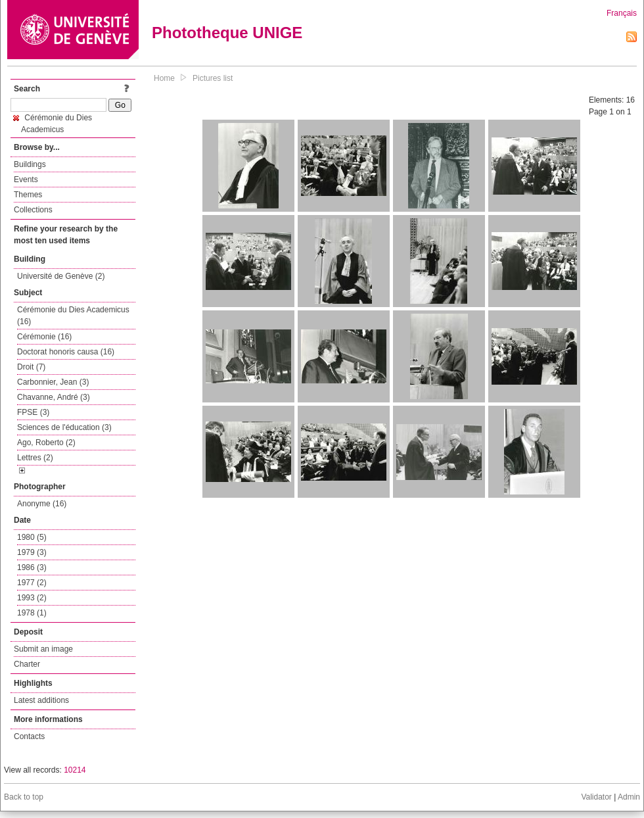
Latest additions (41, 700)
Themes (28, 195)
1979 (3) (32, 552)
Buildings (30, 164)
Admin (629, 797)
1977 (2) (32, 583)
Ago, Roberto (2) (46, 443)
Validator (596, 797)
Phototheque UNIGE (227, 33)
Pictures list (213, 78)
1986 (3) (32, 567)
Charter (27, 664)
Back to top (24, 797)
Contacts (29, 736)
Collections (33, 210)
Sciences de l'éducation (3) (64, 427)
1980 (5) (32, 537)
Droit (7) (31, 367)
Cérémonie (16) (44, 337)
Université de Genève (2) (61, 276)
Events (26, 180)
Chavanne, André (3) (54, 397)
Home (164, 78)
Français (622, 13)
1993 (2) (32, 598)
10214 (75, 770)
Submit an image (43, 649)
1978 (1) (32, 613)
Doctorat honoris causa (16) (66, 352)
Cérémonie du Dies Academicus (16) (73, 316)
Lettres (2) (35, 458)
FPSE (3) (33, 412)
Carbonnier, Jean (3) (53, 382)
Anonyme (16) (42, 504)
